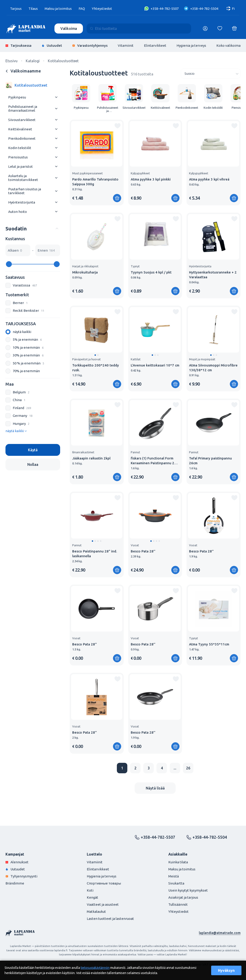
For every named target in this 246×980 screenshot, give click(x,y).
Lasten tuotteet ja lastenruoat (110, 919)
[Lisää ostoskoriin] (117, 198)
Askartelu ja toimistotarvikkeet (23, 178)
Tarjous (16, 9)
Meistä (174, 876)
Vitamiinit (126, 45)
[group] (81, 97)
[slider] (9, 264)
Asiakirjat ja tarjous (183, 897)
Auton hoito (18, 212)
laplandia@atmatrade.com (220, 933)
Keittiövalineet (20, 129)
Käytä (33, 450)
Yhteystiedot (102, 9)
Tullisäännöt (178, 904)
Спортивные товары (104, 883)
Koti (90, 890)
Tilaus (33, 9)
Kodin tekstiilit (20, 148)
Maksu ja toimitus (58, 9)
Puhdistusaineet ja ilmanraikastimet (23, 108)
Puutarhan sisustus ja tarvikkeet (25, 191)
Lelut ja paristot (20, 166)
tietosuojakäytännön (95, 968)
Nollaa (33, 464)
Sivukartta (176, 883)
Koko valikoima (228, 45)
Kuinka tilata (178, 862)
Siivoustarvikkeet (22, 120)
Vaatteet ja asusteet (103, 904)
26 (188, 768)
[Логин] (205, 28)
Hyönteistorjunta (22, 202)
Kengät (92, 897)
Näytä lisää (155, 788)
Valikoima (69, 28)
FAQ (82, 9)
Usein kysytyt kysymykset (188, 890)
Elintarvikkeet (155, 45)
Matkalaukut (96, 912)
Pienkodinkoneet (22, 138)
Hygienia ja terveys (191, 45)
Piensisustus (18, 157)
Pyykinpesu (17, 97)
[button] (95, 355)
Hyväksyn (226, 970)
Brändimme (15, 883)
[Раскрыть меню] (56, 97)
